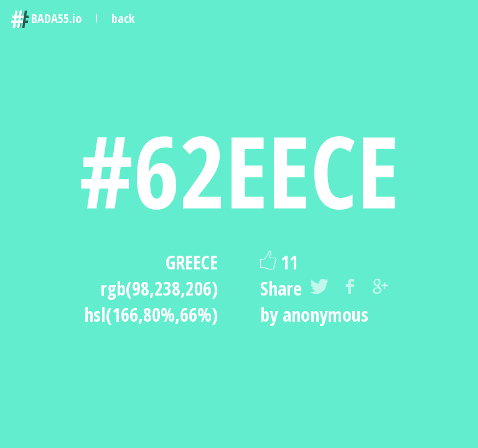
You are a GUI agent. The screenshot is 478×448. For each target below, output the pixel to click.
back (123, 18)
